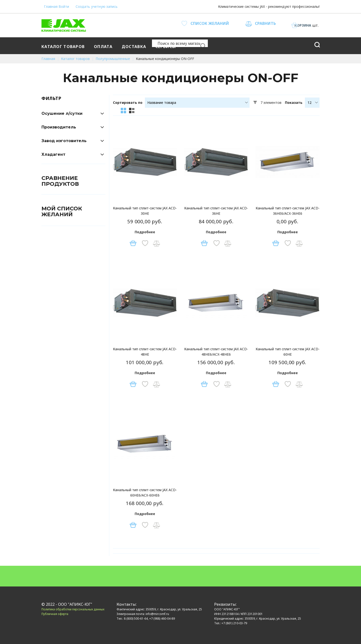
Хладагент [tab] (53, 154)
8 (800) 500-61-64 (136, 619)
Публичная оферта (55, 614)
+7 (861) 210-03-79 (234, 623)
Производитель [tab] (59, 127)
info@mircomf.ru (157, 614)
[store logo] (64, 25)
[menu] (170, 46)
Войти (68, 6)
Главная (51, 6)
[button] (144, 243)
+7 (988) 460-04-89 (162, 619)
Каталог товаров (76, 59)
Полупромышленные (113, 59)
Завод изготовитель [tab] (64, 141)
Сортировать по (128, 103)
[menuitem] (64, 46)
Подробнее (145, 232)
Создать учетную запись (100, 6)
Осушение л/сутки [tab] (62, 113)
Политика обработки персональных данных (73, 609)
